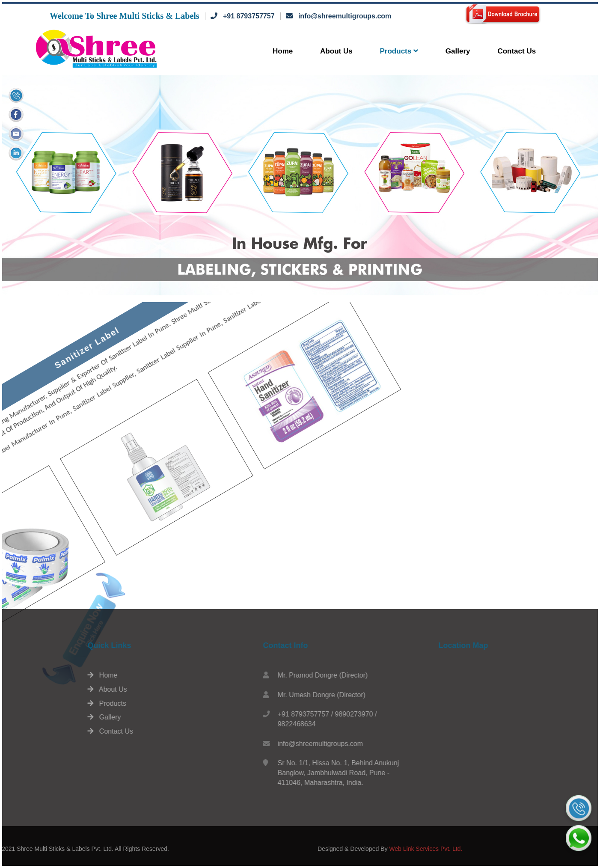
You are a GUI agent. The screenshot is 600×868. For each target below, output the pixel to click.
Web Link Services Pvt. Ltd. (491, 849)
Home (283, 51)
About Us (336, 51)
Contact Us (517, 51)
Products (399, 51)
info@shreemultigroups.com (345, 16)
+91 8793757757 (249, 16)
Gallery (458, 51)
